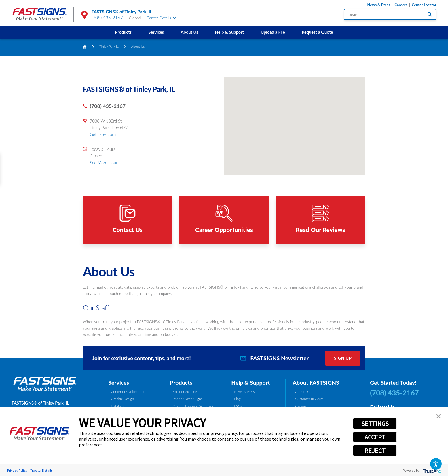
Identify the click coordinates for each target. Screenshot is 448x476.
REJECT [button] (375, 451)
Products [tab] (181, 383)
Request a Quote (317, 32)
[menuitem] (123, 32)
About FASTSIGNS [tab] (316, 383)
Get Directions (103, 134)
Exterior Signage (185, 392)
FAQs (238, 406)
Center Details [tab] (161, 18)
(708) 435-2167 (107, 18)
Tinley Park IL (109, 46)
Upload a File (273, 32)
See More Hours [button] (105, 163)
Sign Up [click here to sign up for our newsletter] (343, 358)
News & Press (379, 5)
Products (123, 32)
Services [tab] (119, 383)
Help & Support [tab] (250, 383)
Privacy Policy (17, 470)
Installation (119, 406)
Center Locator (424, 5)
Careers (401, 5)
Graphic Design (122, 399)
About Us (190, 32)
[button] (436, 464)
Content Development (128, 392)
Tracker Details (41, 470)
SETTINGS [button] (375, 424)
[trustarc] (431, 470)
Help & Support (229, 32)
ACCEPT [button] (375, 437)
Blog (237, 399)
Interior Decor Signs (187, 399)
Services (156, 32)
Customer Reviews (309, 399)
